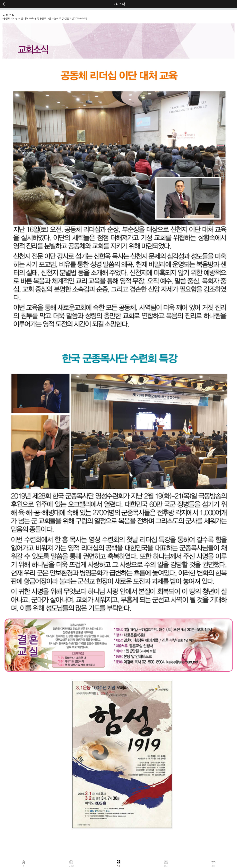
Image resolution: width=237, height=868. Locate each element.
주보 (119, 866)
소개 (213, 866)
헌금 (166, 866)
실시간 (71, 866)
